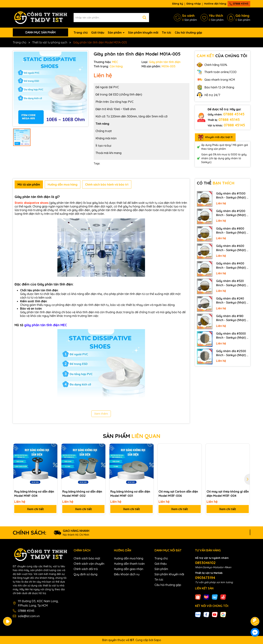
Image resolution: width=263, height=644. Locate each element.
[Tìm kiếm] (144, 18)
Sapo (158, 640)
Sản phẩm (115, 33)
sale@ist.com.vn (29, 616)
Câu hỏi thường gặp (188, 33)
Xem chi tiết (35, 509)
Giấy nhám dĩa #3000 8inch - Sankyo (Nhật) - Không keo (232, 336)
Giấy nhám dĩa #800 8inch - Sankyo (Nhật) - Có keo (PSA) (232, 231)
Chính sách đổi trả (86, 569)
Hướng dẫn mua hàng (129, 558)
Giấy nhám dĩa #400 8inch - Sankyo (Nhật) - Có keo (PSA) (232, 266)
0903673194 (205, 578)
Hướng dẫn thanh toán (129, 564)
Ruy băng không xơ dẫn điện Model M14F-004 (34, 494)
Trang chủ (81, 33)
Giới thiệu (98, 33)
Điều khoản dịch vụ (127, 574)
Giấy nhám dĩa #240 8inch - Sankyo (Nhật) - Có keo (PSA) (232, 301)
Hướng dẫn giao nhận (129, 569)
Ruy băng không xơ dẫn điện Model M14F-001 (130, 494)
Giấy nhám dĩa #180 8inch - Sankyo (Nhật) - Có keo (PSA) (232, 318)
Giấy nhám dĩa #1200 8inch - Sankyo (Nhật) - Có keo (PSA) (232, 213)
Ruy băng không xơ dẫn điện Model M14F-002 (82, 494)
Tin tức (167, 33)
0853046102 (205, 563)
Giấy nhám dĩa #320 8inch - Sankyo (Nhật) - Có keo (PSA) (232, 283)
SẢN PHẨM (132, 436)
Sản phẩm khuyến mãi (143, 33)
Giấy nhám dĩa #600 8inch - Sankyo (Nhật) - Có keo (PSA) (232, 248)
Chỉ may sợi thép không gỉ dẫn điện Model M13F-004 (228, 494)
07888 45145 (239, 4)
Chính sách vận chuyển (89, 564)
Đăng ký (178, 4)
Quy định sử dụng (85, 574)
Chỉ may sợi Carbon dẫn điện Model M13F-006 (178, 494)
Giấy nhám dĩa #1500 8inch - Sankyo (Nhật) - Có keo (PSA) (232, 196)
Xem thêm (101, 414)
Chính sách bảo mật (87, 558)
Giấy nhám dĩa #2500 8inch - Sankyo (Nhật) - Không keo (232, 353)
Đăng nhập (194, 4)
